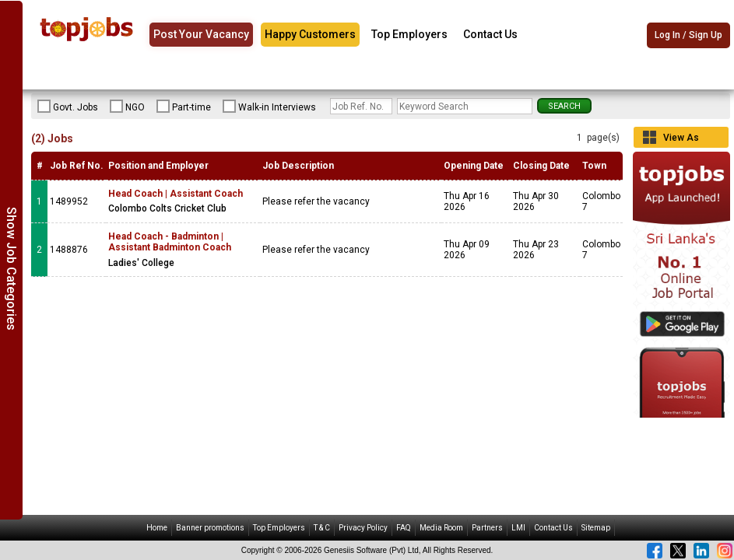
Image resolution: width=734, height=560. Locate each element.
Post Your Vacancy (201, 34)
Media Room (441, 528)
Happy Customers (310, 34)
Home (157, 528)
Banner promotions (210, 528)
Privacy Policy (363, 528)
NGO (127, 107)
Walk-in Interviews (269, 107)
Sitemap (596, 528)
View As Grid (681, 140)
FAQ (404, 528)
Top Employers (409, 34)
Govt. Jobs (68, 107)
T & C (322, 528)
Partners (487, 528)
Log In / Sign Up (688, 35)
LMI (518, 528)
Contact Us (490, 34)
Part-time (184, 107)
